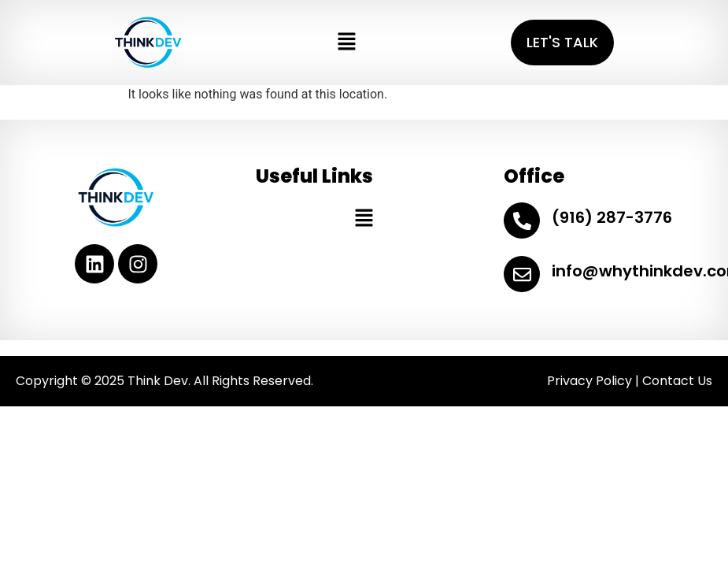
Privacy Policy (589, 381)
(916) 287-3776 (612, 217)
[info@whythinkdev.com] (522, 274)
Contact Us (677, 381)
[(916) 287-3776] (522, 220)
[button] (346, 43)
